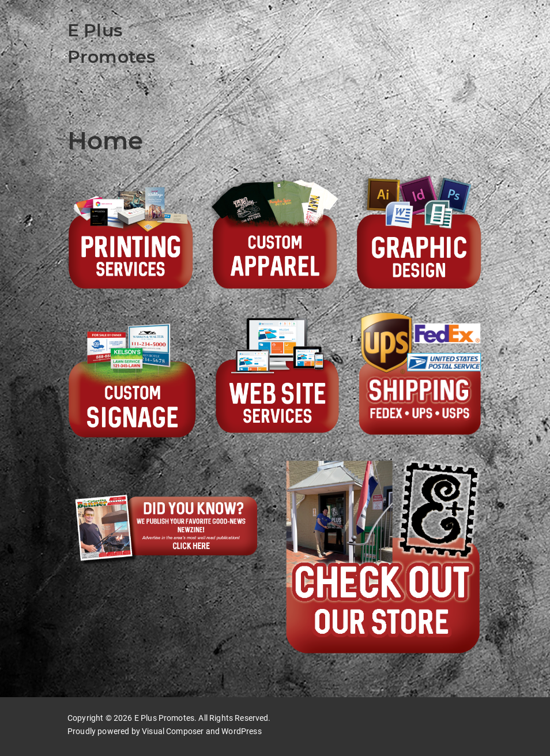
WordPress (241, 731)
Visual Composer (173, 731)
